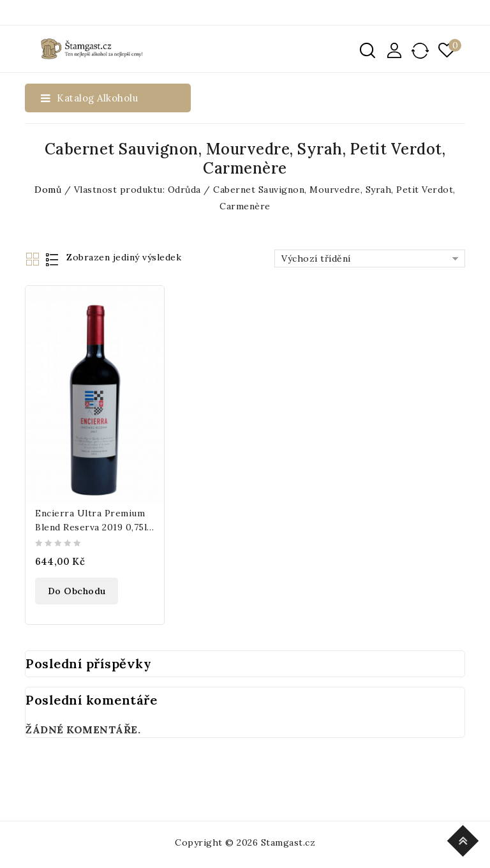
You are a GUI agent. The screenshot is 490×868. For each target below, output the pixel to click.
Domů (48, 190)
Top (465, 839)
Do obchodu (77, 591)
